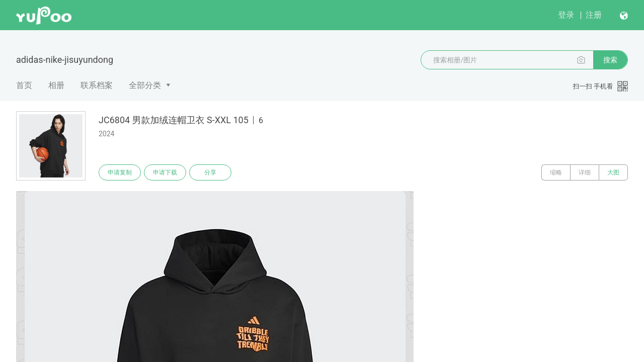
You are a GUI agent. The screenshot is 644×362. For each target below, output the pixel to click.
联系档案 (97, 85)
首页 (24, 85)
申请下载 (165, 172)
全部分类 (145, 85)
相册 (56, 85)
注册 (594, 15)
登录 (566, 15)
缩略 (556, 172)
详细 (585, 172)
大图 (613, 172)
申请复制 (120, 172)
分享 (210, 172)
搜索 (610, 60)
